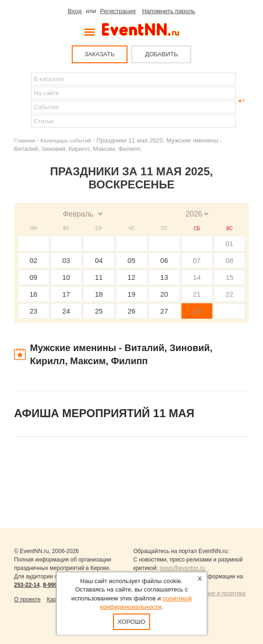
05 (131, 260)
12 (131, 277)
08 (229, 260)
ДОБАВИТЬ (161, 54)
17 (66, 294)
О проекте (27, 599)
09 (34, 277)
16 (34, 294)
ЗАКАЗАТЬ (100, 54)
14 (197, 277)
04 (99, 260)
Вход (75, 11)
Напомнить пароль (169, 11)
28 (197, 311)
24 (66, 311)
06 (164, 260)
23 (34, 311)
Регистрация (118, 11)
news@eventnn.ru (182, 568)
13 (164, 277)
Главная (24, 140)
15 (229, 277)
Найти (22, 101)
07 (197, 260)
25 (99, 311)
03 (66, 260)
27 (164, 311)
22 (229, 294)
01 (229, 243)
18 (99, 294)
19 (131, 294)
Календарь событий (66, 140)
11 (99, 277)
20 (164, 294)
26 (131, 311)
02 (34, 260)
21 (197, 294)
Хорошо (131, 622)
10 (66, 277)
